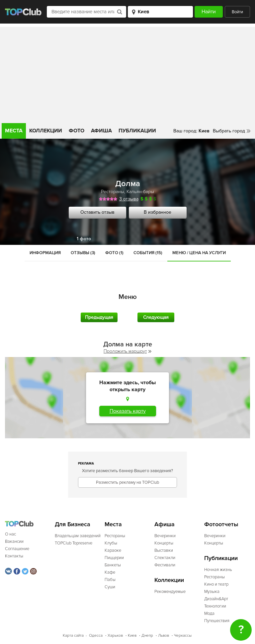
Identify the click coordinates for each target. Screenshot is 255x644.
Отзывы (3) (83, 253)
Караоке (113, 550)
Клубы (111, 543)
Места (14, 131)
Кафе (110, 572)
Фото (77, 131)
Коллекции (46, 131)
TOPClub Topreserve (74, 543)
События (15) (148, 253)
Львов (164, 636)
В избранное (158, 212)
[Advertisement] (127, 73)
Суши (110, 587)
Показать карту (128, 411)
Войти (237, 12)
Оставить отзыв (97, 212)
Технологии (215, 606)
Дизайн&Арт (216, 599)
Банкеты (113, 565)
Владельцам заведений (78, 536)
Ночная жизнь (218, 570)
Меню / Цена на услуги (199, 253)
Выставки (164, 550)
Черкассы (183, 636)
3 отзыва (129, 199)
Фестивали (165, 565)
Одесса (96, 636)
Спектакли (165, 558)
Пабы (110, 580)
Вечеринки (165, 536)
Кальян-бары (140, 192)
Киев (132, 636)
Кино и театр (216, 584)
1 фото (84, 239)
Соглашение (17, 549)
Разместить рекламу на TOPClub (127, 482)
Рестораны (113, 192)
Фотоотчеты (221, 524)
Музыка (212, 592)
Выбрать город (229, 131)
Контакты (14, 556)
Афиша (101, 131)
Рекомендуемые (170, 592)
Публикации (137, 131)
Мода (209, 613)
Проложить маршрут (127, 351)
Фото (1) (114, 253)
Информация (45, 253)
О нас (10, 534)
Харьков (115, 636)
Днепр (147, 636)
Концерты (164, 543)
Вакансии (14, 541)
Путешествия (217, 621)
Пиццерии (114, 558)
